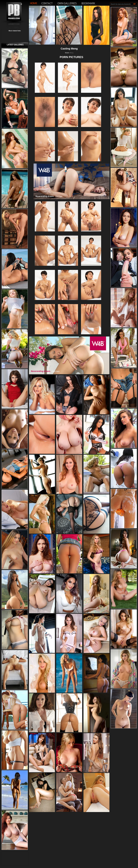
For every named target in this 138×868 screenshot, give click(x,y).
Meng (72, 53)
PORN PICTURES (71, 57)
